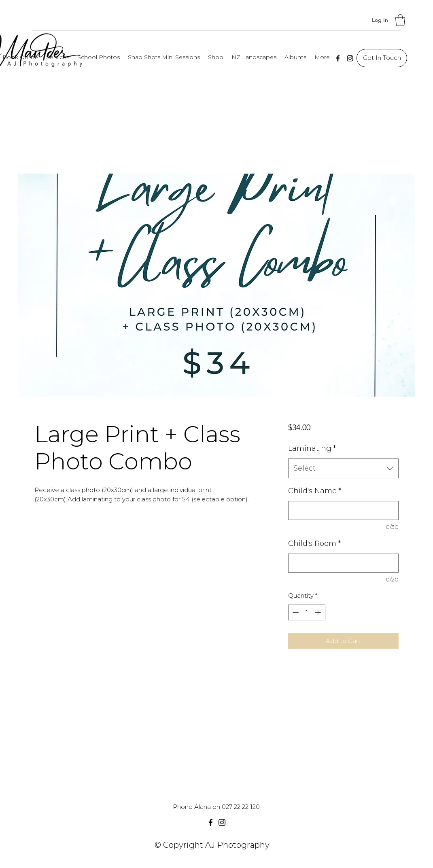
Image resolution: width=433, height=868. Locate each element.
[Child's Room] (343, 563)
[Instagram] (350, 58)
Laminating (312, 448)
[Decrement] (295, 612)
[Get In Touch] (382, 58)
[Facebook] (338, 58)
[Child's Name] (343, 510)
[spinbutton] (307, 612)
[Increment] (319, 612)
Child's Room (314, 543)
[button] (400, 20)
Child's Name (315, 491)
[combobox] (343, 469)
